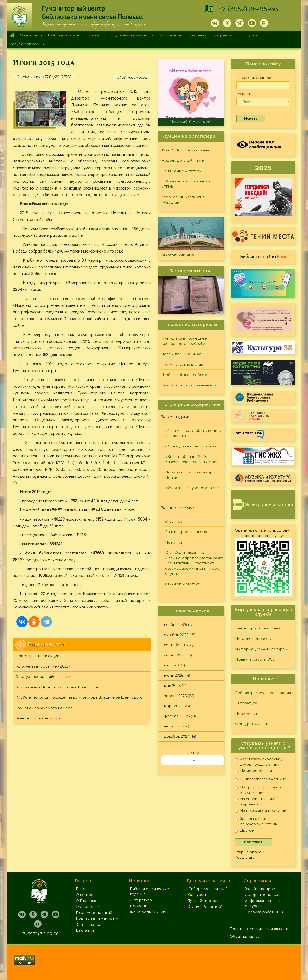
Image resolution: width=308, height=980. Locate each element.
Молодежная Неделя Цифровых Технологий (57, 687)
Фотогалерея (171, 35)
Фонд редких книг (253, 724)
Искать (251, 118)
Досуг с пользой (26, 45)
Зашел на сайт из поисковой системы (256, 821)
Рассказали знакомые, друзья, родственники (258, 762)
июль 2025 (173, 665)
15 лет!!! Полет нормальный (186, 150)
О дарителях (88, 907)
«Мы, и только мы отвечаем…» (189, 385)
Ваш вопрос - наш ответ (188, 532)
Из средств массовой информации (258, 790)
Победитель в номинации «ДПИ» (186, 184)
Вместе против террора (38, 718)
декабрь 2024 (177, 736)
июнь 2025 (174, 675)
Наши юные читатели (182, 171)
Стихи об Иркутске (183, 584)
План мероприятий (66, 35)
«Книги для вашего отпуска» (192, 446)
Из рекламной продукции (262, 811)
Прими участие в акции (37, 656)
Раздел (243, 94)
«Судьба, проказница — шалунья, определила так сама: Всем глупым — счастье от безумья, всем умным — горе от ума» (194, 563)
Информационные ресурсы (261, 649)
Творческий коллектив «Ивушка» (183, 200)
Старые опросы (249, 852)
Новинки (98, 35)
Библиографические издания (263, 693)
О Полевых (86, 901)
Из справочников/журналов (255, 801)
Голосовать (253, 842)
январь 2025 (175, 726)
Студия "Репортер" (205, 907)
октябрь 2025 (176, 635)
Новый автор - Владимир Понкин (189, 475)
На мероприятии (253, 772)
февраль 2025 (177, 716)
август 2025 (175, 655)
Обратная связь (244, 936)
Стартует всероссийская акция (44, 677)
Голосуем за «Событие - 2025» (43, 666)
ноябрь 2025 (175, 624)
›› (194, 760)
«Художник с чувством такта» (192, 488)
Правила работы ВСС (255, 659)
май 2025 (172, 685)
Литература (246, 703)
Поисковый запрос (254, 77)
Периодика (246, 714)
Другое (244, 831)
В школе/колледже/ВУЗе (260, 780)
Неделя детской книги (183, 160)
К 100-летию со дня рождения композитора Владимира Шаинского (79, 697)
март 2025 (173, 706)
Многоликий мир (178, 255)
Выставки (198, 35)
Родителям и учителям (132, 35)
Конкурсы (249, 35)
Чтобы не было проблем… (186, 375)
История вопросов (253, 638)
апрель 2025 (175, 696)
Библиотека (263, 256)
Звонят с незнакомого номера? (45, 708)
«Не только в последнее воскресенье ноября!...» (184, 341)
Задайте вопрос (260, 889)
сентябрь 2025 (177, 645)
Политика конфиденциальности (260, 929)
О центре (30, 36)
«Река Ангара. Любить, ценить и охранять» (193, 433)
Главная (12, 35)
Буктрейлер (223, 35)
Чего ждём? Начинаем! (191, 122)
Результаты (245, 857)
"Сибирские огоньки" (207, 889)
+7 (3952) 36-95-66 (248, 9)
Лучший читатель (203, 901)
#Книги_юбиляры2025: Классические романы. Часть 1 (193, 459)
